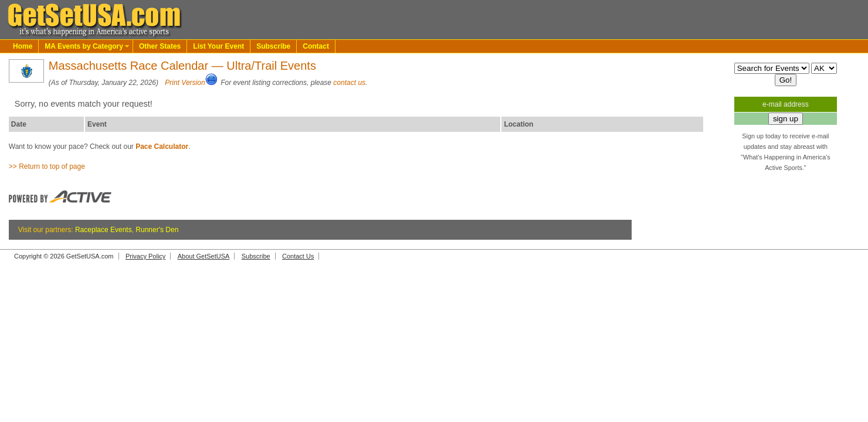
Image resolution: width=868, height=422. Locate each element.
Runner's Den (157, 230)
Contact (316, 46)
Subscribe (273, 46)
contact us (349, 83)
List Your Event (218, 46)
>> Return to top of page (47, 166)
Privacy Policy (145, 256)
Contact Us (298, 256)
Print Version (185, 83)
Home (23, 46)
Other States (160, 46)
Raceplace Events (104, 230)
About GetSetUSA (204, 256)
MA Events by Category (84, 46)
